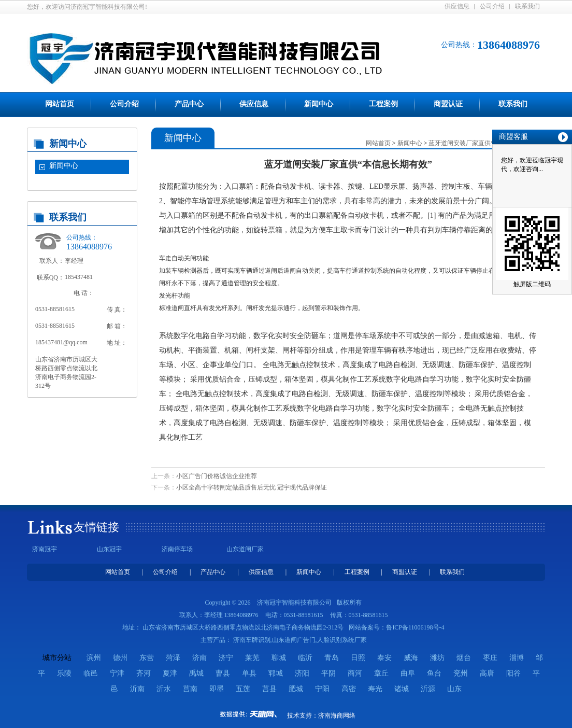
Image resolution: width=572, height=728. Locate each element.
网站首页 (60, 104)
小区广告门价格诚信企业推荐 (217, 476)
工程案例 (383, 104)
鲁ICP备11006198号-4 (415, 627)
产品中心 (189, 104)
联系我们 (527, 6)
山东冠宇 (109, 549)
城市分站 (57, 658)
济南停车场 (177, 549)
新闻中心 (319, 104)
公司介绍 (492, 6)
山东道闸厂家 (245, 549)
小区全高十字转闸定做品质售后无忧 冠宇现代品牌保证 (252, 487)
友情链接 (96, 527)
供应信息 (457, 6)
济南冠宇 (45, 549)
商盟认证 (448, 104)
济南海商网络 (337, 716)
